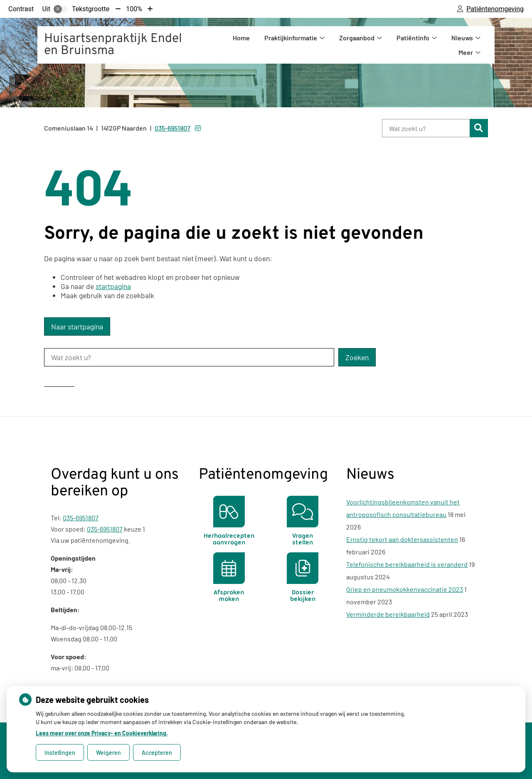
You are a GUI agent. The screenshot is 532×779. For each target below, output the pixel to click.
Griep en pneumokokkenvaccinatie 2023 (405, 589)
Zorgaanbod (357, 38)
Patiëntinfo (413, 38)
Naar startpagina (77, 326)
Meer (466, 52)
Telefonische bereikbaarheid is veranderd (407, 564)
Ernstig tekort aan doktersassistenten (402, 539)
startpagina (113, 286)
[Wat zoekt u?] (426, 128)
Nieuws (462, 38)
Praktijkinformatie (291, 38)
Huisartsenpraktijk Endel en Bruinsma (113, 45)
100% (134, 9)
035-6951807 (81, 518)
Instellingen (60, 753)
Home (241, 38)
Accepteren (157, 753)
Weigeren (108, 753)
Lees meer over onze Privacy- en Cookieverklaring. (102, 733)
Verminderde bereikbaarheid (388, 614)
